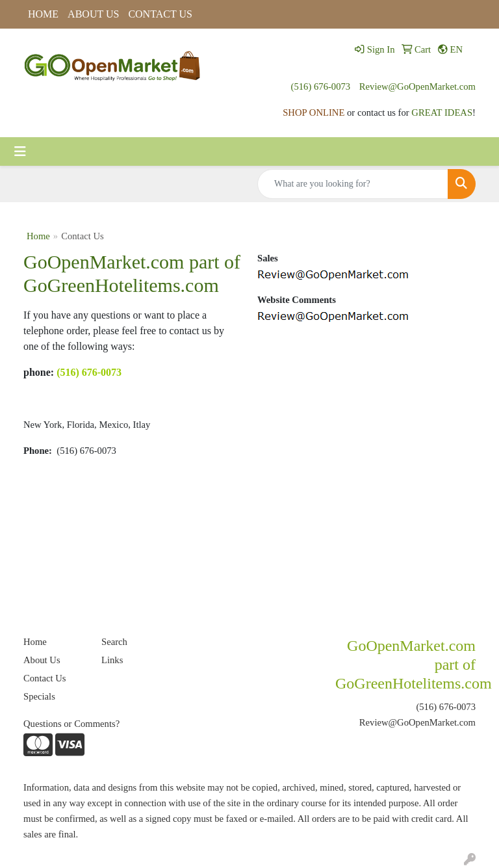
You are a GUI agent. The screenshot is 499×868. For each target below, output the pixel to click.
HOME (43, 14)
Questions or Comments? (71, 724)
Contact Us (45, 678)
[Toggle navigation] (20, 151)
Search (114, 642)
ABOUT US (93, 14)
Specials (39, 696)
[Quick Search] (353, 184)
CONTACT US (160, 14)
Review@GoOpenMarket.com (417, 86)
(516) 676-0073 (321, 86)
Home (38, 236)
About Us (42, 660)
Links (112, 660)
